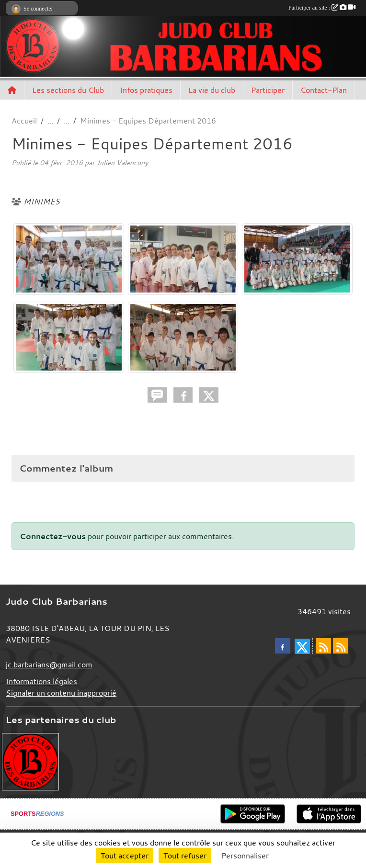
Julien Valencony (122, 163)
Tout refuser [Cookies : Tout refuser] (185, 856)
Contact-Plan (324, 90)
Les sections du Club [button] (68, 90)
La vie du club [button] (212, 90)
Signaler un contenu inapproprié (61, 693)
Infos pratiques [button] (146, 90)
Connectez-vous (53, 536)
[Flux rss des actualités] (323, 646)
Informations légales (41, 681)
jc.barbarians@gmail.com (49, 665)
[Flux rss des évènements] (341, 646)
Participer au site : (322, 8)
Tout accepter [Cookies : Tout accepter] (125, 856)
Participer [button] (268, 90)
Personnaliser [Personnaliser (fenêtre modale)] (245, 856)
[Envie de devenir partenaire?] (30, 761)
